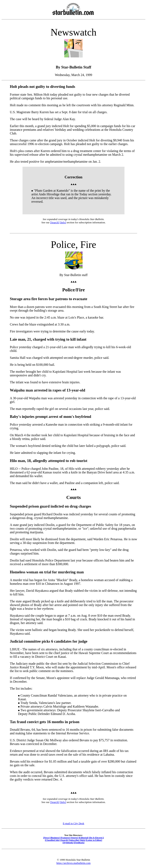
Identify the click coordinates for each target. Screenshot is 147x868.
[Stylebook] (68, 842)
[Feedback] (79, 842)
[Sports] (74, 838)
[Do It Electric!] (96, 838)
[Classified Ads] (52, 840)
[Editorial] (83, 838)
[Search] (55, 222)
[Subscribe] (74, 840)
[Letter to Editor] (94, 840)
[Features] (65, 838)
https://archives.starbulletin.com (74, 863)
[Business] (55, 838)
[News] (46, 838)
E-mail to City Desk (73, 823)
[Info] (63, 222)
